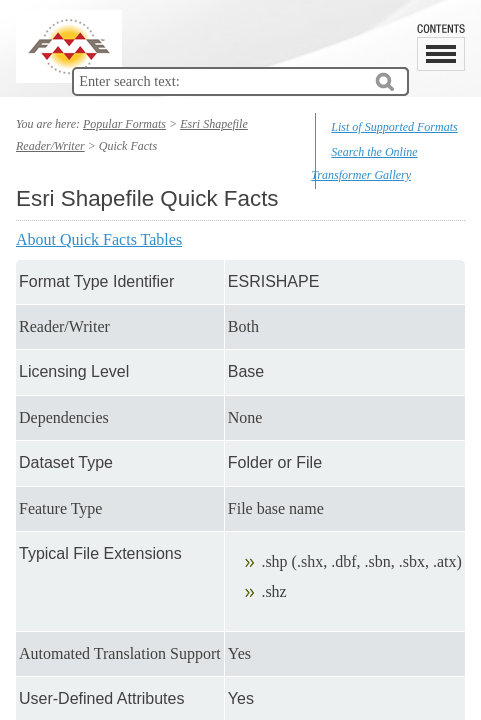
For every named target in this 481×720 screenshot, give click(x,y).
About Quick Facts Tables (99, 239)
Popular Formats (124, 124)
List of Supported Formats (394, 127)
